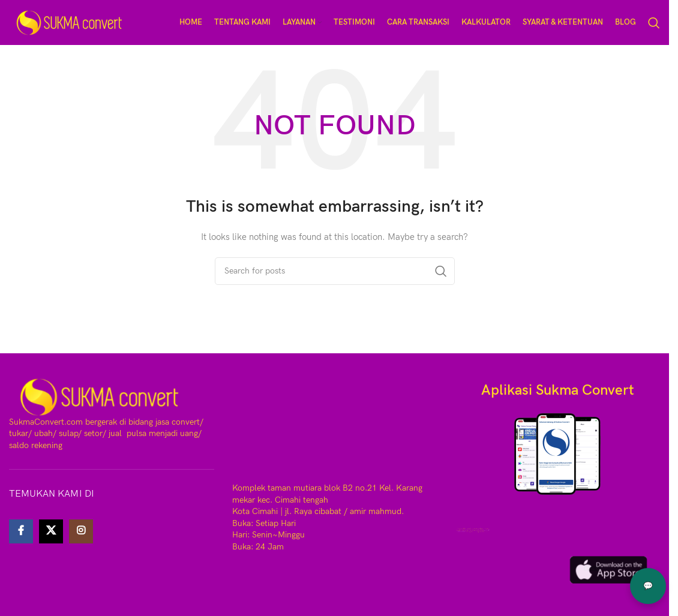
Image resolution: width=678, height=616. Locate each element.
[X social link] (51, 531)
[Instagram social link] (81, 531)
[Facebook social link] (21, 531)
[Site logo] (69, 22)
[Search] (654, 23)
